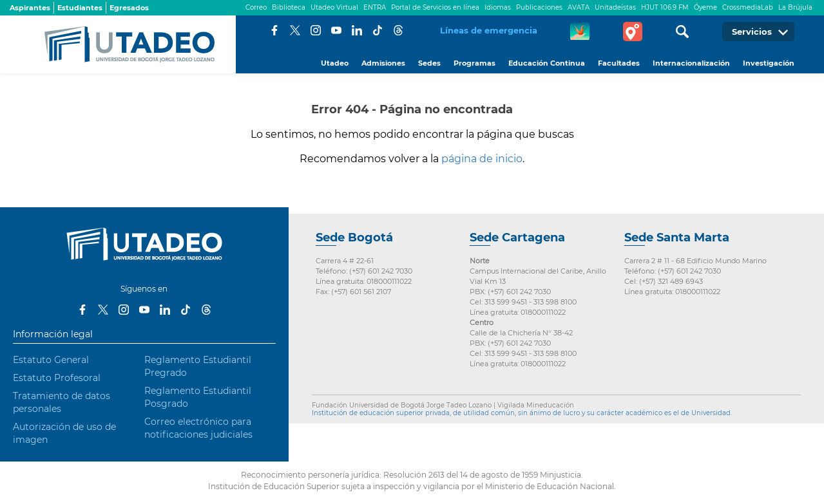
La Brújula (795, 7)
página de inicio (482, 159)
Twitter (295, 30)
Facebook (274, 30)
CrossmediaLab (748, 7)
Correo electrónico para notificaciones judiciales (198, 428)
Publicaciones (539, 7)
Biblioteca (289, 7)
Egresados (129, 8)
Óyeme (705, 7)
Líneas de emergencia (489, 30)
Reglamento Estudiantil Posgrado (198, 397)
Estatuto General (51, 360)
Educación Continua (547, 63)
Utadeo (335, 63)
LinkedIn (357, 30)
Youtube (336, 30)
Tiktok (378, 30)
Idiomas (498, 7)
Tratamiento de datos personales (62, 402)
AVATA (579, 7)
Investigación (769, 63)
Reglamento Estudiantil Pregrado (198, 366)
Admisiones (383, 63)
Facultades (619, 63)
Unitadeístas (615, 7)
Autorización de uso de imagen (64, 433)
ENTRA (375, 7)
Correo (256, 7)
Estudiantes (80, 8)
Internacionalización (691, 63)
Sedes (429, 63)
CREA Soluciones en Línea (580, 32)
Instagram (316, 30)
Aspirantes (30, 8)
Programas (474, 63)
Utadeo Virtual (334, 7)
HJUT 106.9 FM (665, 7)
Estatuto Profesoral (57, 378)
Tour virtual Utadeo (633, 32)
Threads (398, 30)
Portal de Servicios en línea (435, 7)
